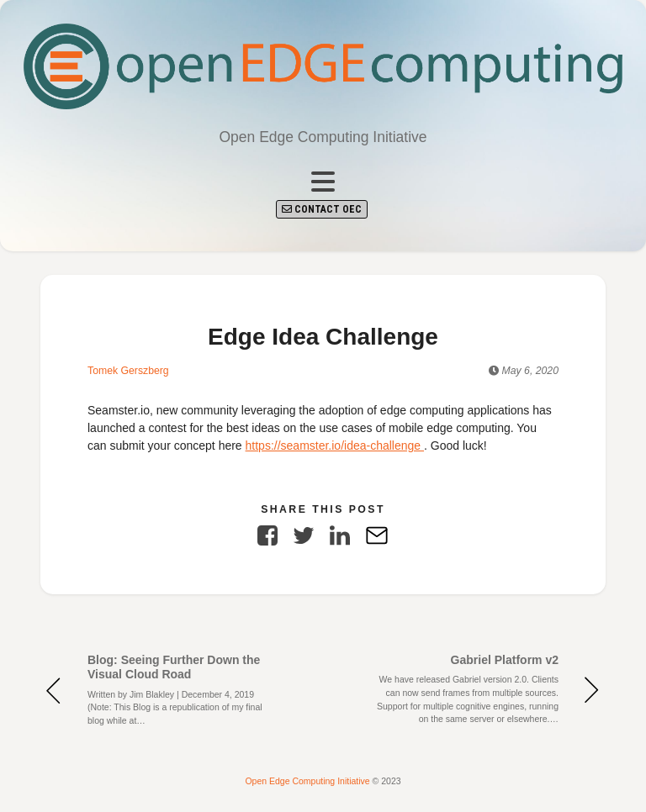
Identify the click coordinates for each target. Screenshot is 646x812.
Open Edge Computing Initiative (308, 781)
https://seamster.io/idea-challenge (335, 446)
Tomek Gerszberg (128, 371)
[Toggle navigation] (323, 182)
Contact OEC (322, 209)
